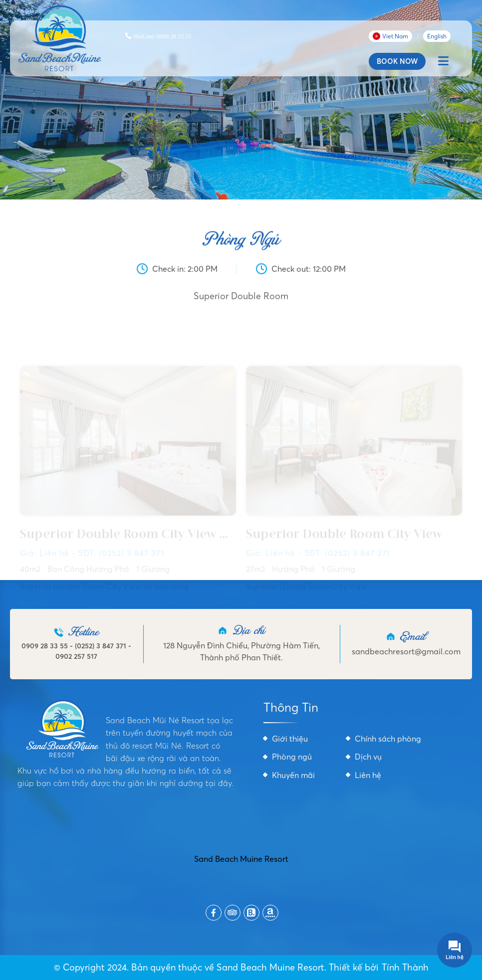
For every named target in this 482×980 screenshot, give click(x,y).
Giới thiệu (290, 739)
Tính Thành (405, 967)
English (437, 36)
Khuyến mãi (293, 775)
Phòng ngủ (292, 757)
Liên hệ (368, 775)
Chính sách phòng (388, 739)
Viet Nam (390, 36)
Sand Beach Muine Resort (241, 859)
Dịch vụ (368, 757)
